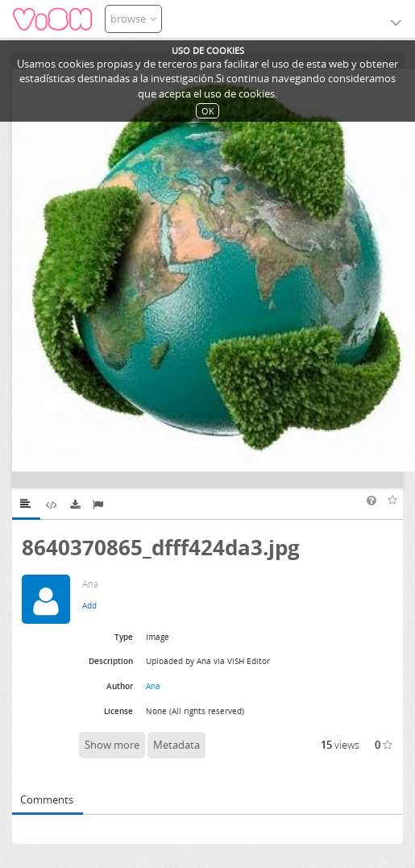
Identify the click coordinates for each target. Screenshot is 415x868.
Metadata (176, 745)
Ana (153, 686)
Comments (47, 799)
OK (208, 111)
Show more (112, 745)
